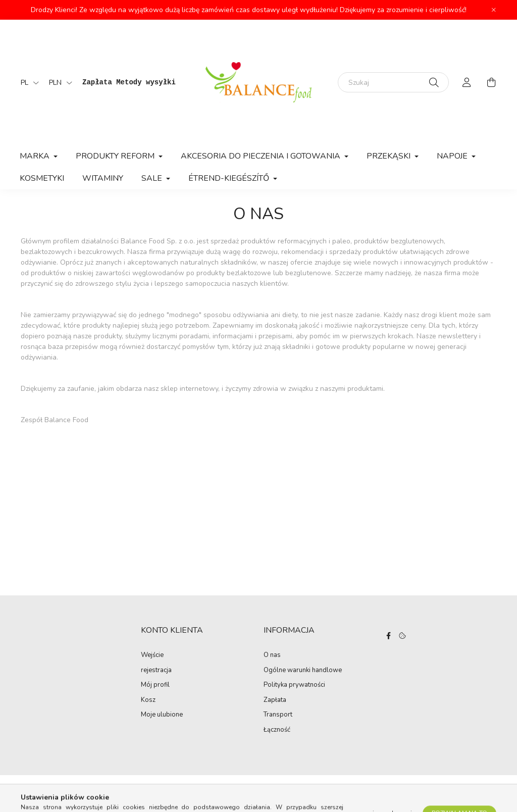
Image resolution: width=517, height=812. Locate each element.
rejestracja (156, 671)
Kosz (148, 700)
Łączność (277, 730)
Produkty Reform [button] (116, 156)
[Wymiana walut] (58, 82)
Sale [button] (153, 178)
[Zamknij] (494, 10)
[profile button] (467, 82)
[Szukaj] (393, 82)
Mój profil (155, 685)
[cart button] (491, 82)
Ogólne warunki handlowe (303, 671)
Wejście (152, 655)
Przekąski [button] (390, 156)
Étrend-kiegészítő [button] (230, 178)
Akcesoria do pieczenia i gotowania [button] (262, 156)
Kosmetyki (42, 178)
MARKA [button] (36, 156)
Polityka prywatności (294, 685)
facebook (389, 636)
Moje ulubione (162, 715)
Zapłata (275, 700)
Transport (278, 715)
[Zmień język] (27, 82)
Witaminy (103, 178)
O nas (272, 655)
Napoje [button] (453, 156)
